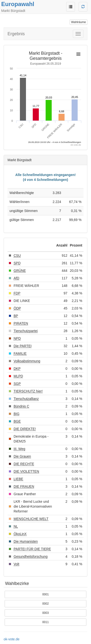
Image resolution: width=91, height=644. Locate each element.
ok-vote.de (12, 639)
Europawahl (18, 4)
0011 (45, 622)
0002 (45, 604)
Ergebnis (16, 34)
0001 (45, 594)
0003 (45, 613)
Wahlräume (79, 22)
